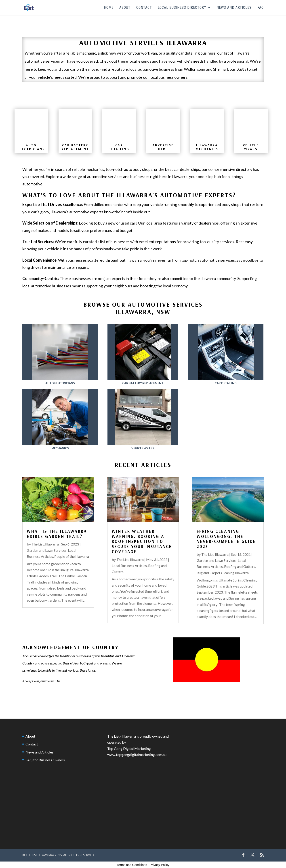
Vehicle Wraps (143, 448)
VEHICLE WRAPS (251, 147)
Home (109, 8)
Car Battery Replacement (143, 383)
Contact (144, 8)
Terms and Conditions (132, 865)
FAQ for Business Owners (45, 760)
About (125, 8)
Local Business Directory (182, 8)
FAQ (261, 8)
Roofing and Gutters (240, 566)
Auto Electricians (31, 147)
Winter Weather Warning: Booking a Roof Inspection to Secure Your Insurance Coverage (142, 541)
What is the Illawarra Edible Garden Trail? (57, 534)
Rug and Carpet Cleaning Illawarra (223, 573)
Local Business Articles (129, 566)
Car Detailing (226, 383)
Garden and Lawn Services (47, 550)
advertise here (163, 147)
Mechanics (60, 448)
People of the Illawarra (72, 556)
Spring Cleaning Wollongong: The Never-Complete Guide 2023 (226, 539)
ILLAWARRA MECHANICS (207, 147)
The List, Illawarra (45, 544)
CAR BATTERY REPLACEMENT (75, 147)
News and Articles (234, 8)
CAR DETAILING (119, 147)
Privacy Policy (159, 865)
